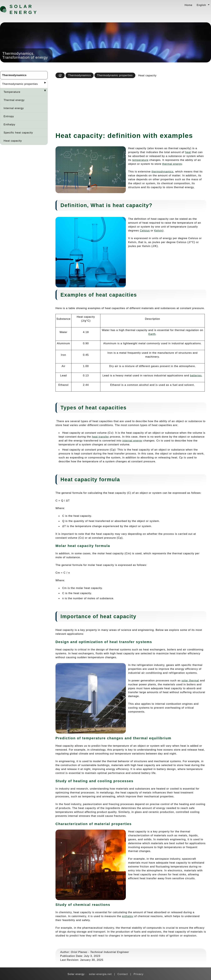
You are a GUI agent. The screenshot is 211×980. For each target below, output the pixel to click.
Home (188, 5)
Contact (123, 974)
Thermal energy (14, 100)
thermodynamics (163, 172)
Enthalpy (9, 124)
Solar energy (24, 9)
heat (188, 152)
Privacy (139, 974)
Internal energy (14, 108)
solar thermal (190, 680)
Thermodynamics (14, 75)
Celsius (145, 231)
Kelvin (158, 231)
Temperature (12, 92)
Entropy (9, 116)
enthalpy (128, 916)
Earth (152, 334)
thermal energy (172, 164)
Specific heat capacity (18, 133)
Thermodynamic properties (20, 84)
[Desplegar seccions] (44, 84)
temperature (140, 160)
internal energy (132, 441)
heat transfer (100, 437)
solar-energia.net (100, 974)
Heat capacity (13, 141)
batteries (196, 375)
